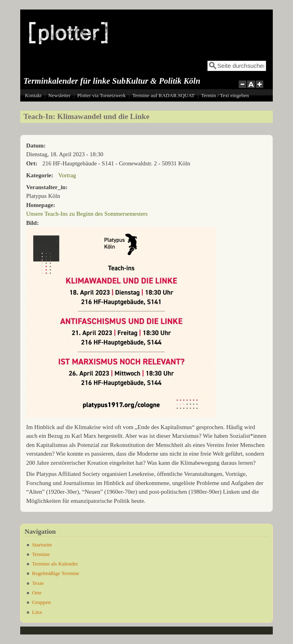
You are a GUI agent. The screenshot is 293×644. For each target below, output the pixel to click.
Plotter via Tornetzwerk (101, 95)
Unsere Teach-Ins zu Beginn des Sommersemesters (87, 214)
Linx (37, 612)
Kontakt (33, 95)
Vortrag (67, 175)
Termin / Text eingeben (225, 95)
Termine (41, 554)
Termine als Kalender (55, 564)
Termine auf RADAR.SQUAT (164, 95)
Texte (38, 583)
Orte (37, 593)
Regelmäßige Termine (56, 573)
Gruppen (41, 602)
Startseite (42, 545)
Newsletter (59, 95)
